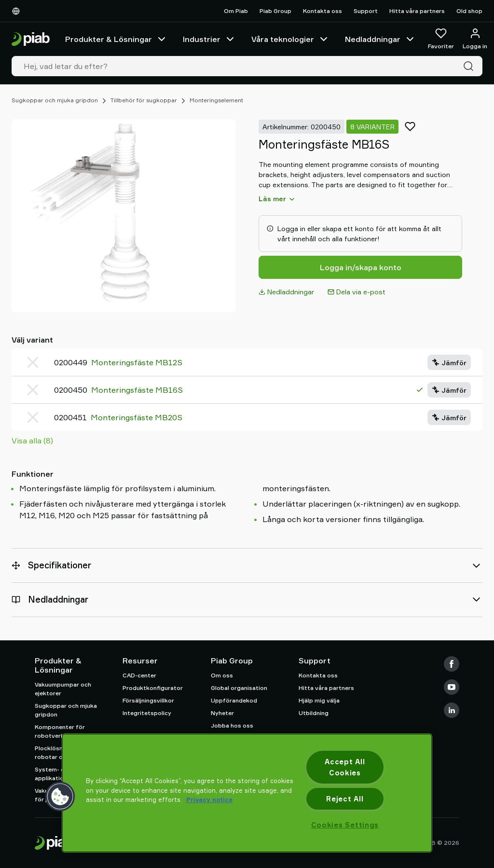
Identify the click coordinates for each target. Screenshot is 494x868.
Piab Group (275, 11)
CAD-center (139, 675)
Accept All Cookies (345, 767)
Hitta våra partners (417, 11)
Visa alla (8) (32, 441)
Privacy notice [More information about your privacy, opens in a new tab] (209, 799)
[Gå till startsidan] (31, 39)
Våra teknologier (290, 39)
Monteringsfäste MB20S (137, 417)
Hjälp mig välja (319, 700)
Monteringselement (216, 100)
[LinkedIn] (452, 710)
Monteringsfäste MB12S (137, 362)
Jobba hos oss (232, 725)
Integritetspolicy (147, 713)
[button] (60, 797)
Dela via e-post (357, 292)
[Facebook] (452, 664)
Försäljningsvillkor (148, 700)
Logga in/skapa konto (361, 267)
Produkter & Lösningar (116, 39)
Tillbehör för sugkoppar (144, 100)
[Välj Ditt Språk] (18, 11)
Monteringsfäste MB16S (137, 390)
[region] (247, 793)
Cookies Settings (345, 825)
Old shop (469, 11)
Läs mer (277, 199)
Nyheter (222, 713)
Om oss (222, 675)
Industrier (209, 39)
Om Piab (236, 11)
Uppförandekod (234, 700)
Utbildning (314, 713)
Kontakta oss (322, 11)
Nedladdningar (380, 39)
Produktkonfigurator (153, 688)
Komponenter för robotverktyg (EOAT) (65, 731)
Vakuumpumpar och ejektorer (63, 689)
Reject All (345, 799)
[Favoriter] (441, 39)
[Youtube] (452, 687)
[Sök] (470, 66)
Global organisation (239, 688)
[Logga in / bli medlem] (475, 39)
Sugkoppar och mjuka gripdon (55, 100)
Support (366, 11)
